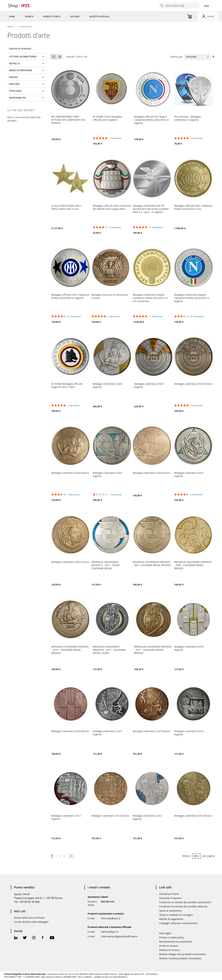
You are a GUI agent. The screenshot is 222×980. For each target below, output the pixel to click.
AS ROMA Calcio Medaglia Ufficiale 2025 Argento (107, 118)
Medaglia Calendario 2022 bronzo (70, 562)
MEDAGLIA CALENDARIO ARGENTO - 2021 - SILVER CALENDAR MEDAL (105, 565)
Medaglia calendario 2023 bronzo (151, 473)
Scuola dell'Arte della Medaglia (31, 922)
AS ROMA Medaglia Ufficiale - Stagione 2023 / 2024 (68, 385)
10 (155, 227)
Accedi (211, 16)
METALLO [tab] (14, 63)
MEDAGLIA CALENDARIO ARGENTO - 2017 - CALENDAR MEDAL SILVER (109, 650)
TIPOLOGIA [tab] (15, 91)
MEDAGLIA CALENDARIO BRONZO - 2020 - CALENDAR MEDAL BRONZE (193, 565)
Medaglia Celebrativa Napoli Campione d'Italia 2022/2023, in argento (192, 298)
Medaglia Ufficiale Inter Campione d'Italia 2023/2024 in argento (70, 296)
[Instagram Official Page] (34, 938)
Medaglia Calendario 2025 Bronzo (193, 384)
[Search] (162, 6)
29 (197, 316)
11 (155, 316)
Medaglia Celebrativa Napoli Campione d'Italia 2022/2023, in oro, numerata (150, 298)
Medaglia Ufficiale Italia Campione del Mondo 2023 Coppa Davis (112, 207)
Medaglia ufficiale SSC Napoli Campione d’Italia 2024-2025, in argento (152, 120)
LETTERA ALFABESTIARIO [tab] (23, 56)
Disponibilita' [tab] (17, 98)
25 (74, 316)
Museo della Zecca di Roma (29, 918)
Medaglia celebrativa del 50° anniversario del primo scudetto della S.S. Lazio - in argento (151, 209)
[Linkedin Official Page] (16, 938)
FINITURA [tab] (14, 84)
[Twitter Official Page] (25, 938)
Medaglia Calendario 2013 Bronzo (110, 816)
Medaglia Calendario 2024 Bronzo (70, 473)
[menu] (63, 16)
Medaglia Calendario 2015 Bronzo (152, 731)
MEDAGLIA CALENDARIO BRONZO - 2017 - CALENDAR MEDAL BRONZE (153, 650)
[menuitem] (12, 16)
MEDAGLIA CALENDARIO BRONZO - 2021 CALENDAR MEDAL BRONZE (152, 563)
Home (10, 26)
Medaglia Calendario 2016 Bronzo (70, 731)
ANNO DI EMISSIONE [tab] (21, 70)
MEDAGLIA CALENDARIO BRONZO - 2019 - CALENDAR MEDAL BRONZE (70, 650)
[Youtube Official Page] (52, 938)
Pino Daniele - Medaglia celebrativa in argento (187, 118)
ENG (207, 6)
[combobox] (179, 6)
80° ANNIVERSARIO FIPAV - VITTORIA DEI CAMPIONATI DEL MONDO (68, 120)
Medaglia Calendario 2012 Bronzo (193, 816)
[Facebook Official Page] (43, 938)
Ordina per (176, 57)
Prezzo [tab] (13, 77)
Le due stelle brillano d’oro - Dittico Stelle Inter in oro (67, 207)
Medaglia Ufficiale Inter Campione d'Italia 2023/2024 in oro (193, 207)
